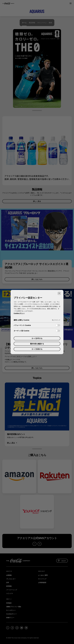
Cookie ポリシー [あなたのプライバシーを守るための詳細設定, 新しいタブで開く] (19, 313)
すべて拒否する (37, 349)
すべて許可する (37, 338)
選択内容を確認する (37, 344)
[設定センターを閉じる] (59, 293)
